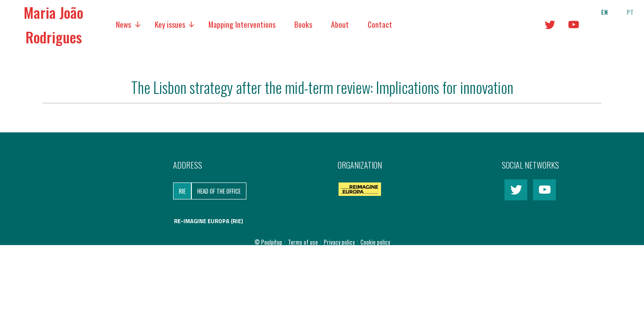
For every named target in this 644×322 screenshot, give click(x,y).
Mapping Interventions (242, 24)
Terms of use (304, 242)
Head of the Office (219, 191)
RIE (182, 191)
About (340, 24)
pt (630, 12)
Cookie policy (375, 242)
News (123, 24)
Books (303, 24)
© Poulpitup (268, 242)
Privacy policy (340, 242)
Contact (380, 24)
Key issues (170, 24)
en (604, 12)
